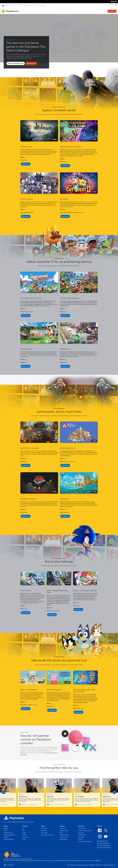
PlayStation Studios (8, 831)
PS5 (11, 5)
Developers (81, 835)
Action (65, 160)
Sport (25, 361)
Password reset (63, 835)
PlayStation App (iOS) (102, 839)
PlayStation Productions (9, 833)
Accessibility (44, 829)
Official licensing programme (85, 840)
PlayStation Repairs (64, 833)
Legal (68, 863)
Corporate (6, 835)
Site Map (92, 863)
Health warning (82, 833)
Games (7, 5)
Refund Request (63, 838)
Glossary (80, 838)
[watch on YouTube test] (54, 138)
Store (37, 5)
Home (5, 820)
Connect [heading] (99, 824)
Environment (44, 827)
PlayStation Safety (64, 829)
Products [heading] (25, 824)
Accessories (26, 5)
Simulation (31, 310)
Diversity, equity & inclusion (48, 833)
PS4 (15, 5)
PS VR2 (24, 831)
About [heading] (6, 824)
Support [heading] (62, 824)
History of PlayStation (9, 838)
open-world (89, 200)
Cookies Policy (99, 863)
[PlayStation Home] (3, 5)
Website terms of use (84, 863)
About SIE (6, 827)
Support (42, 5)
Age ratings (81, 831)
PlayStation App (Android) (103, 842)
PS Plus (20, 5)
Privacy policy (74, 863)
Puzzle (25, 460)
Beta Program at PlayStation (104, 846)
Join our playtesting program (104, 844)
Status (61, 831)
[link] (59, 791)
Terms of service (82, 827)
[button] (16, 62)
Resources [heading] (81, 824)
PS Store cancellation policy (85, 829)
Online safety (44, 831)
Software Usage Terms (109, 863)
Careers (6, 829)
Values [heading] (43, 824)
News (32, 5)
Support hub (63, 827)
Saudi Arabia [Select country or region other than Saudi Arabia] (9, 863)
